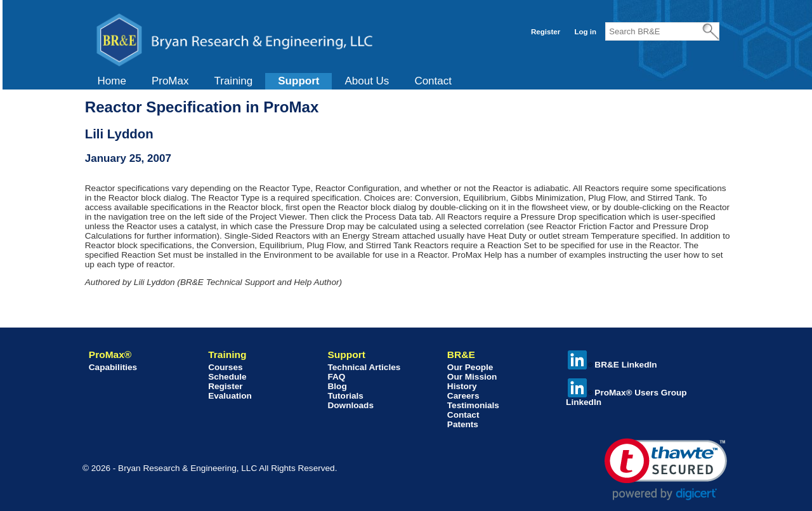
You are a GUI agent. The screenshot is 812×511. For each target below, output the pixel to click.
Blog (337, 386)
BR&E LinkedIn (612, 365)
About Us (367, 81)
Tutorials (345, 396)
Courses (225, 367)
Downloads (350, 405)
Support (298, 81)
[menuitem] (112, 81)
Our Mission (472, 377)
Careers (463, 396)
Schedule (227, 377)
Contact (433, 81)
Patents (463, 424)
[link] (666, 469)
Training (233, 81)
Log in (585, 32)
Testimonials (473, 405)
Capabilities (113, 367)
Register (546, 32)
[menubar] (275, 81)
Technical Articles (364, 367)
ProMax (170, 81)
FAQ (336, 377)
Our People (470, 367)
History (462, 386)
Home (112, 81)
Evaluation (230, 396)
